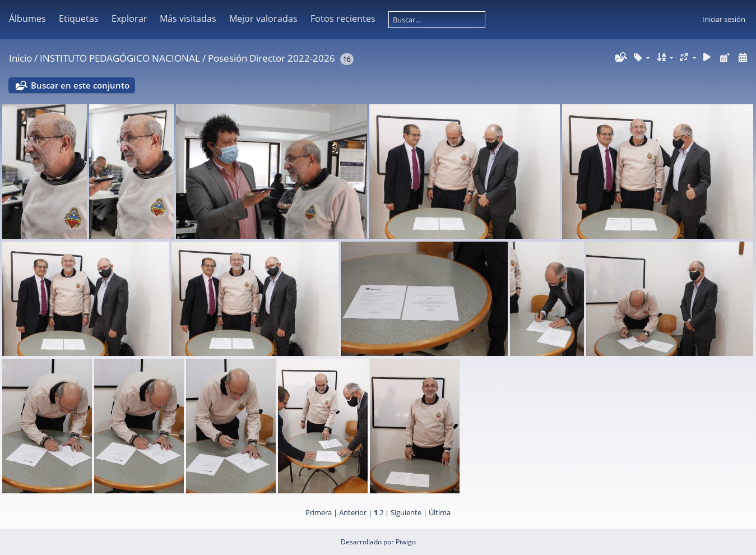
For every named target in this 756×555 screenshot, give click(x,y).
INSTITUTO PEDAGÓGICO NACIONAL (120, 58)
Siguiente (406, 512)
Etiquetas (79, 18)
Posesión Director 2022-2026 (272, 58)
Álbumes (27, 18)
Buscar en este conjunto (80, 85)
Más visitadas (188, 18)
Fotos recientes (343, 18)
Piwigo (406, 542)
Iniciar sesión (724, 19)
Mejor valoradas (263, 18)
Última (440, 512)
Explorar (129, 18)
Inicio (20, 58)
